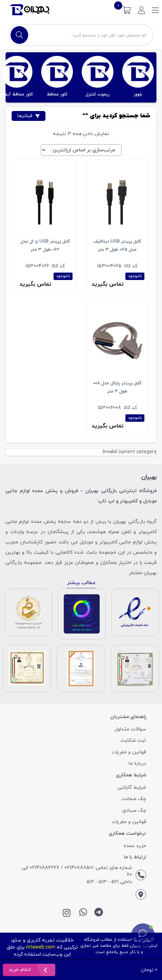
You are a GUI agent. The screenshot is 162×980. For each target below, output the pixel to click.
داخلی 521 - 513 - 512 (109, 882)
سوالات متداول (130, 729)
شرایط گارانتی (132, 787)
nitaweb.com (41, 947)
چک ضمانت (134, 799)
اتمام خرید (21, 970)
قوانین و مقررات (129, 752)
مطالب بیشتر (81, 583)
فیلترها (29, 116)
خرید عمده (135, 846)
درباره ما (137, 763)
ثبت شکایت (133, 740)
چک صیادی (134, 810)
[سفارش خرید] (81, 150)
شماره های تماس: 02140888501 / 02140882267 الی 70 (77, 871)
